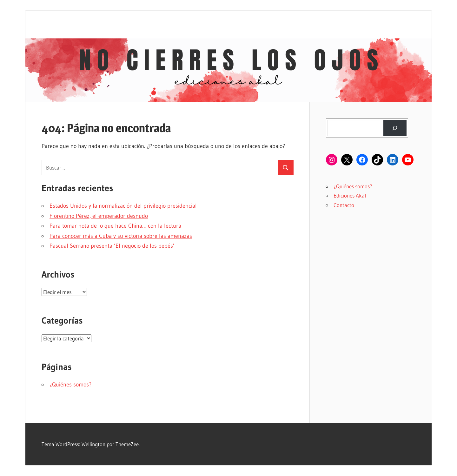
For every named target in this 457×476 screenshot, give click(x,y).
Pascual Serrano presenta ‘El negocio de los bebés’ (112, 246)
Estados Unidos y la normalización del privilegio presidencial (123, 206)
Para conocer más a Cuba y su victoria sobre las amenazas (121, 236)
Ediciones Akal (350, 195)
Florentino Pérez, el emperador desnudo (99, 216)
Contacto (344, 205)
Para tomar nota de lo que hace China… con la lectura (115, 226)
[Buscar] (395, 128)
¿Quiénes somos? (70, 385)
